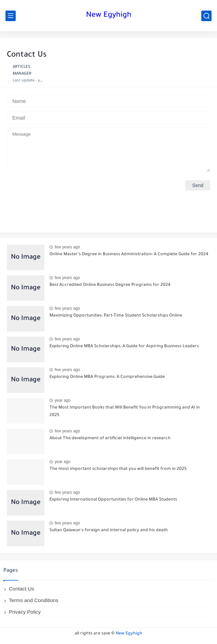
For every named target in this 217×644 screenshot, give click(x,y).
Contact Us (21, 589)
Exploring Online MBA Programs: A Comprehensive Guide (107, 377)
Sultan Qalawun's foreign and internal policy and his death (109, 531)
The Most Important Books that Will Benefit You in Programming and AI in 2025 (125, 412)
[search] (206, 16)
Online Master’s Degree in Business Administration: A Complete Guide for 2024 (129, 255)
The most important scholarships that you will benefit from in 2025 (118, 469)
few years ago (67, 247)
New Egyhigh (109, 16)
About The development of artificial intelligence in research (110, 439)
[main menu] (11, 16)
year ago (63, 400)
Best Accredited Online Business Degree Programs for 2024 (110, 285)
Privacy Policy (25, 612)
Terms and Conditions (34, 600)
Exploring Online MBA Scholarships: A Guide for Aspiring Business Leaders (124, 347)
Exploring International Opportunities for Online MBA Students (113, 500)
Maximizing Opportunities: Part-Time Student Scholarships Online (116, 316)
